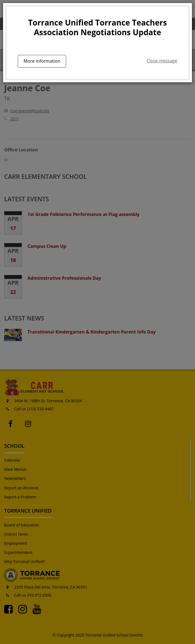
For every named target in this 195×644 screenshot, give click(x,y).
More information (42, 61)
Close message (162, 61)
